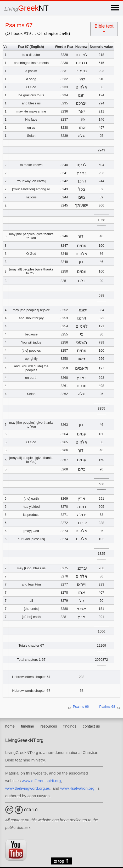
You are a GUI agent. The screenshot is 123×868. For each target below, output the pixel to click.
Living (26, 9)
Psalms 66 (81, 707)
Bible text (104, 29)
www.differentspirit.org (41, 781)
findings (70, 726)
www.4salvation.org (77, 788)
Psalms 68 (107, 707)
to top (61, 861)
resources (49, 726)
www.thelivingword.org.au (28, 788)
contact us (91, 726)
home (10, 726)
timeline (27, 726)
